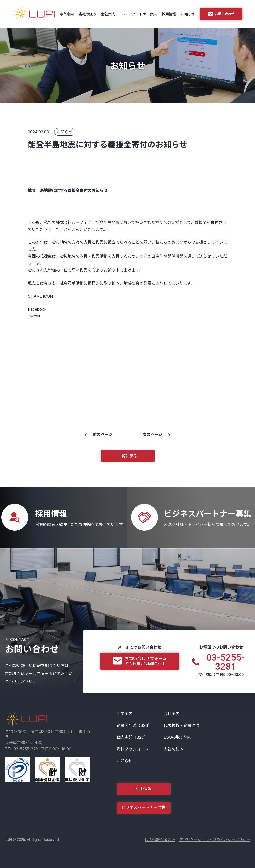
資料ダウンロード (132, 749)
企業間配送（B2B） (134, 725)
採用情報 (169, 14)
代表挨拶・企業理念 (182, 725)
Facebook (37, 309)
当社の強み (87, 14)
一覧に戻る (127, 456)
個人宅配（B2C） (132, 737)
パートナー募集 (144, 14)
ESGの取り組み (178, 737)
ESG (124, 14)
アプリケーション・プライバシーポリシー (215, 840)
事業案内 (67, 14)
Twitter (34, 316)
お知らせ (188, 14)
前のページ (103, 434)
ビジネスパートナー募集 (143, 807)
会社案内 (108, 14)
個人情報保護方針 (160, 840)
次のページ (152, 434)
